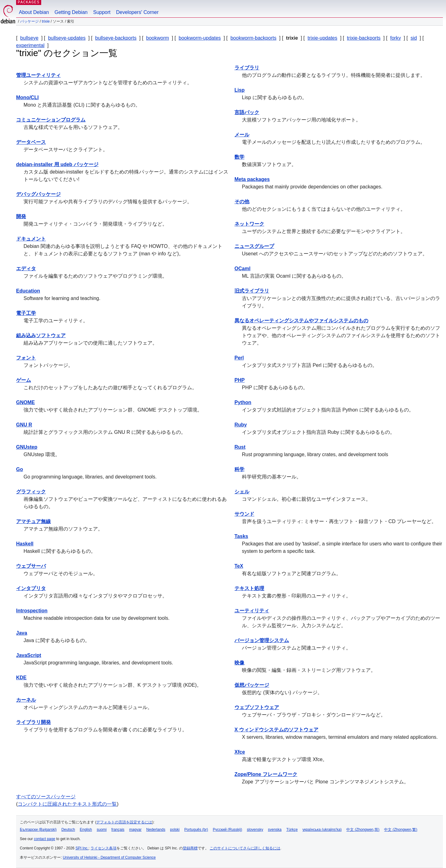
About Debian (34, 12)
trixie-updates (322, 38)
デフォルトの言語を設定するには (124, 822)
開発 (21, 216)
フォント (26, 358)
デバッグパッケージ (38, 194)
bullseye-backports (116, 38)
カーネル (26, 700)
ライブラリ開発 (33, 722)
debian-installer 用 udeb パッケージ (57, 164)
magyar (135, 830)
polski (175, 830)
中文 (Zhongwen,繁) (401, 830)
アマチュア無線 (33, 521)
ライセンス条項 (103, 848)
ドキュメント (31, 239)
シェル (242, 492)
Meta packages (252, 179)
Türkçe (292, 830)
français (118, 830)
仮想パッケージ (252, 685)
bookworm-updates (200, 38)
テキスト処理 (249, 588)
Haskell (25, 544)
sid (414, 38)
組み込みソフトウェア (41, 335)
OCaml (243, 269)
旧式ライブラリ (252, 291)
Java (22, 633)
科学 (239, 469)
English (86, 830)
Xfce (240, 752)
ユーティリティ (252, 611)
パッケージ (29, 21)
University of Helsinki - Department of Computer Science (109, 857)
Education (28, 291)
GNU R (24, 425)
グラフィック (31, 492)
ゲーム (24, 380)
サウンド (244, 514)
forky (396, 38)
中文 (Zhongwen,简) (363, 830)
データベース (31, 142)
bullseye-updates (67, 38)
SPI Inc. (82, 848)
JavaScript (29, 655)
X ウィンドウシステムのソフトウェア (276, 730)
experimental (30, 45)
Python (243, 402)
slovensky (255, 830)
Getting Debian (71, 12)
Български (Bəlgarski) (38, 830)
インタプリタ (31, 588)
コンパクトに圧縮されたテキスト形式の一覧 (67, 804)
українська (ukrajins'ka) (322, 830)
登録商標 (190, 848)
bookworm (158, 38)
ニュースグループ (254, 246)
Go (20, 469)
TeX (239, 566)
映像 (239, 663)
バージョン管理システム (262, 640)
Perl (239, 358)
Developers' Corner (137, 12)
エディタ (26, 269)
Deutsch (68, 830)
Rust (240, 447)
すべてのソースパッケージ (46, 797)
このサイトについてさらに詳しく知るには (245, 848)
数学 (239, 157)
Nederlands (156, 830)
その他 (242, 202)
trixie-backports (364, 38)
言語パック (247, 112)
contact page (44, 839)
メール (242, 135)
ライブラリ (247, 68)
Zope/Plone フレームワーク (266, 774)
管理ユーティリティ (38, 75)
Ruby (241, 425)
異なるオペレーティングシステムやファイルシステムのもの (301, 321)
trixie (46, 21)
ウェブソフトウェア (257, 707)
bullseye (29, 38)
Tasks (241, 536)
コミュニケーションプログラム (51, 120)
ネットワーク (249, 224)
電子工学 (26, 313)
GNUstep (27, 447)
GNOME (25, 402)
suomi (102, 830)
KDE (21, 678)
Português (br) (196, 830)
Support (102, 12)
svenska (275, 830)
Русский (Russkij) (227, 830)
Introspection (32, 611)
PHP (240, 380)
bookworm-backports (254, 38)
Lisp (240, 90)
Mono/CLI (27, 97)
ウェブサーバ (31, 566)
